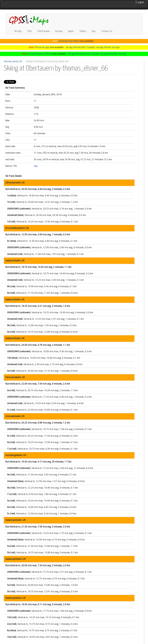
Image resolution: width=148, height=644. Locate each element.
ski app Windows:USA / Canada (84, 54)
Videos (83, 31)
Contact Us (107, 31)
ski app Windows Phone (39, 54)
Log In (141, 2)
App (36, 166)
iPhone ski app (42, 47)
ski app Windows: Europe (114, 54)
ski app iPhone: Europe (108, 47)
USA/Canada (43, 31)
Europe (59, 31)
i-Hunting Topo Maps (68, 41)
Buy (94, 31)
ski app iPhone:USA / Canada (80, 47)
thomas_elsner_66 (13, 61)
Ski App (18, 31)
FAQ (30, 31)
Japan (71, 31)
